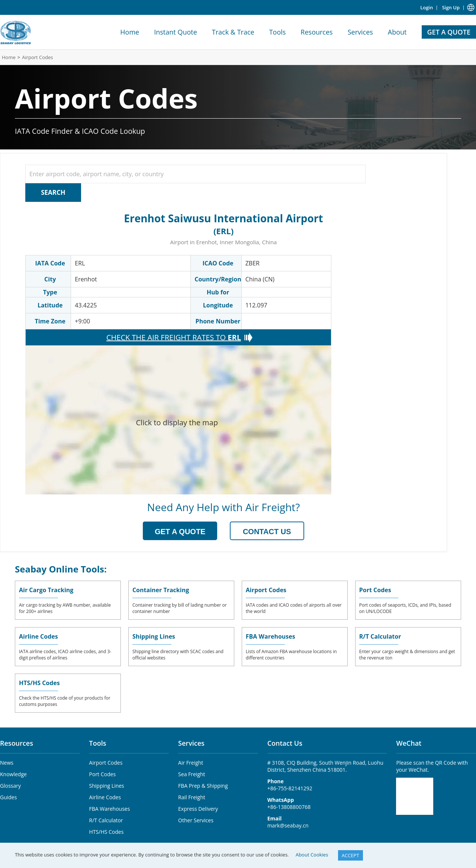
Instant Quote (176, 32)
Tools (278, 32)
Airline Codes (38, 636)
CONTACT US (267, 532)
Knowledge (13, 774)
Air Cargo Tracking (46, 590)
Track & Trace (233, 32)
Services (360, 32)
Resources (316, 32)
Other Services (196, 820)
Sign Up (451, 7)
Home (130, 32)
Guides (8, 797)
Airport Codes (37, 57)
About (397, 32)
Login (427, 7)
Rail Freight (192, 797)
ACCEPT (350, 855)
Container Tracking (161, 590)
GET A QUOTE (449, 32)
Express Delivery (198, 809)
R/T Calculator (380, 636)
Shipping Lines (154, 636)
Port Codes (375, 590)
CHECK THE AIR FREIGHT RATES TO (174, 338)
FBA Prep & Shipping (203, 786)
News (7, 763)
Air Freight (191, 763)
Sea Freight (192, 774)
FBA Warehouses (271, 636)
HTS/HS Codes (39, 683)
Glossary (10, 786)
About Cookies (312, 855)
